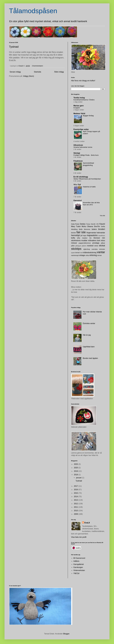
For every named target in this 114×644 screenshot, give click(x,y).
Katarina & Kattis (89, 187)
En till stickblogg (81, 177)
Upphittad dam (89, 347)
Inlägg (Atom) (29, 76)
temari (78, 253)
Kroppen (77, 108)
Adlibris (76, 561)
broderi (102, 229)
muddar (84, 240)
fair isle (81, 232)
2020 (76, 468)
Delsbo (83, 224)
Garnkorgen (78, 567)
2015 (76, 493)
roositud (90, 246)
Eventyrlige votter (81, 129)
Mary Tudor (76, 226)
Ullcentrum (78, 145)
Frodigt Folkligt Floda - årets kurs (86, 155)
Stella (103, 227)
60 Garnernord (79, 558)
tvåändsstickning (90, 253)
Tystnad (14, 47)
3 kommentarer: (38, 66)
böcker (74, 233)
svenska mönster (98, 249)
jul (81, 235)
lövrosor (97, 238)
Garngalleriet (79, 564)
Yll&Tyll (76, 573)
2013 (76, 500)
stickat (102, 246)
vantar (101, 252)
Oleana (90, 226)
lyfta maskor (82, 238)
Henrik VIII (95, 224)
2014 (76, 497)
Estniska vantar (89, 323)
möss (103, 240)
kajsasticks (92, 235)
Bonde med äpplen (90, 358)
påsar (103, 243)
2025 (76, 464)
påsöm (84, 246)
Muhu (84, 226)
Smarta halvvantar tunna (83, 147)
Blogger (66, 634)
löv (91, 238)
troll (81, 253)
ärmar (100, 255)
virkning (93, 255)
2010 (76, 511)
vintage (82, 255)
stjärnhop (87, 249)
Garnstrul (78, 200)
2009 (76, 514)
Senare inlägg (15, 72)
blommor (87, 229)
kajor (85, 235)
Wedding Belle (77, 229)
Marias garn (79, 106)
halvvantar (101, 233)
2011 (76, 507)
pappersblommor (85, 243)
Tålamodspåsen (33, 11)
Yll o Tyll (77, 185)
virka (87, 255)
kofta (73, 238)
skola (96, 246)
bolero (94, 229)
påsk (73, 246)
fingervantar (91, 233)
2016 (76, 490)
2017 (76, 486)
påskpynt (78, 246)
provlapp (96, 243)
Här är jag (87, 335)
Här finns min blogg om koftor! (83, 81)
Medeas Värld (79, 114)
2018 (76, 475)
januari (79, 478)
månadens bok (94, 240)
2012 (76, 504)
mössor (74, 243)
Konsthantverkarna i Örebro (84, 100)
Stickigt (77, 153)
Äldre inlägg (59, 72)
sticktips (76, 249)
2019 (76, 471)
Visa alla (102, 216)
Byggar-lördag (88, 116)
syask (73, 253)
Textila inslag (79, 98)
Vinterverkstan (79, 570)
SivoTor (97, 226)
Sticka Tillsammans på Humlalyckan (87, 179)
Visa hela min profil (79, 537)
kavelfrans (102, 236)
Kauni (102, 224)
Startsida (38, 72)
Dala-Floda (75, 224)
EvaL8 (87, 523)
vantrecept (75, 255)
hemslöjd (75, 235)
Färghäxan (78, 161)
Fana (88, 224)
